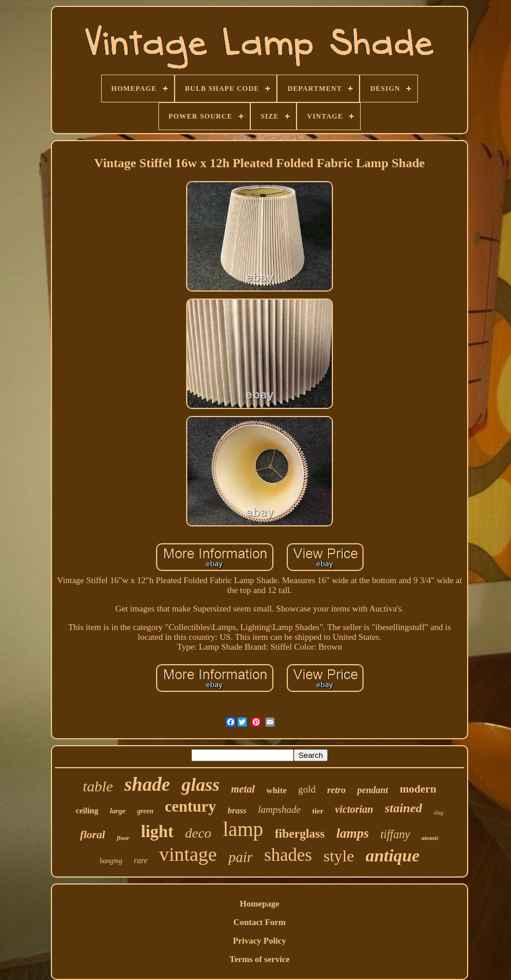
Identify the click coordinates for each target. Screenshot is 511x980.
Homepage (260, 904)
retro (336, 790)
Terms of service (260, 959)
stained (404, 808)
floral (92, 835)
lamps (353, 833)
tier (318, 811)
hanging (111, 861)
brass (237, 810)
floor (123, 838)
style (339, 856)
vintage (188, 854)
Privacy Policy (260, 941)
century (190, 806)
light (157, 831)
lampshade (279, 810)
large (118, 811)
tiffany (395, 834)
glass (201, 784)
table (98, 786)
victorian (354, 809)
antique (392, 855)
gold (307, 789)
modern (418, 789)
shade (147, 784)
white (277, 790)
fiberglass (299, 834)
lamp (243, 829)
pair (240, 857)
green (145, 811)
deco (198, 833)
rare (141, 861)
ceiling (87, 811)
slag (438, 813)
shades (288, 855)
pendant (373, 790)
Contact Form (260, 922)
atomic (430, 838)
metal (243, 789)
